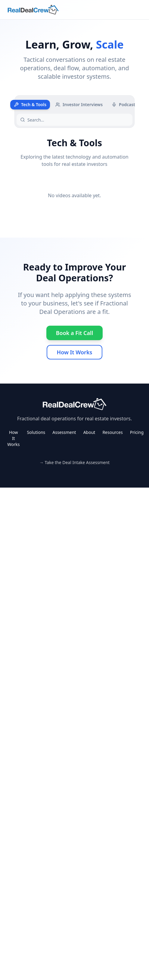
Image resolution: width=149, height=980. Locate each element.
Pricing (137, 432)
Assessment (64, 432)
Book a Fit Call (75, 333)
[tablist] (74, 105)
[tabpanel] (74, 175)
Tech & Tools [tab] (30, 104)
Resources (112, 432)
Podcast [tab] (123, 104)
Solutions (36, 432)
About (89, 432)
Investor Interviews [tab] (79, 104)
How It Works (75, 352)
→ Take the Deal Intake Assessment (74, 462)
